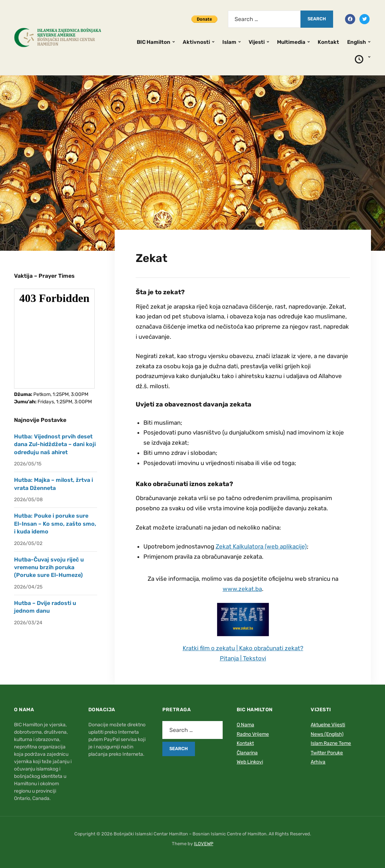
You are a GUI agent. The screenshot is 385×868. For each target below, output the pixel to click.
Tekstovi (255, 658)
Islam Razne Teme (331, 743)
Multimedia (291, 42)
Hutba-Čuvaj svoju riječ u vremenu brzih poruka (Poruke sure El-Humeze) (49, 567)
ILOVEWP (204, 844)
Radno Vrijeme (253, 734)
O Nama (245, 725)
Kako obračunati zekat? (271, 648)
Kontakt (328, 42)
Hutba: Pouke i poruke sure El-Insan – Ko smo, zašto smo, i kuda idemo (55, 524)
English (357, 42)
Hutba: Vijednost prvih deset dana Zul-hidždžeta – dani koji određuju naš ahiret (55, 444)
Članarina (247, 753)
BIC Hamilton (154, 42)
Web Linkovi (250, 762)
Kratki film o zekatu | (211, 648)
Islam (229, 42)
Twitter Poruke (327, 753)
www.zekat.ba (242, 589)
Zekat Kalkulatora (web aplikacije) (261, 546)
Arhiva (318, 762)
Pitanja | (231, 658)
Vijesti (257, 42)
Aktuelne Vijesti (328, 725)
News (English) (327, 734)
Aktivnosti (196, 42)
